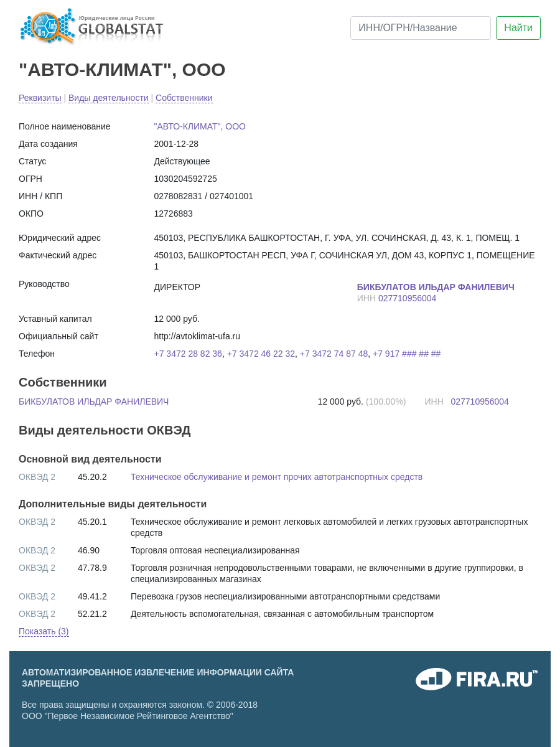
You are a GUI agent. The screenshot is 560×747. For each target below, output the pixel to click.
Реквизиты (40, 98)
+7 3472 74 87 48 (334, 354)
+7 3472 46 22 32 (261, 354)
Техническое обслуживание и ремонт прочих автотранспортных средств (277, 477)
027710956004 (407, 298)
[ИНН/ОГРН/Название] (421, 28)
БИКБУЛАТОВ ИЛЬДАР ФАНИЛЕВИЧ (94, 402)
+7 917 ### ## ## (407, 354)
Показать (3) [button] (44, 631)
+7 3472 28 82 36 (188, 354)
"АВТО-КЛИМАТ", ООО (122, 69)
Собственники (184, 98)
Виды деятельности (109, 98)
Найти (518, 28)
